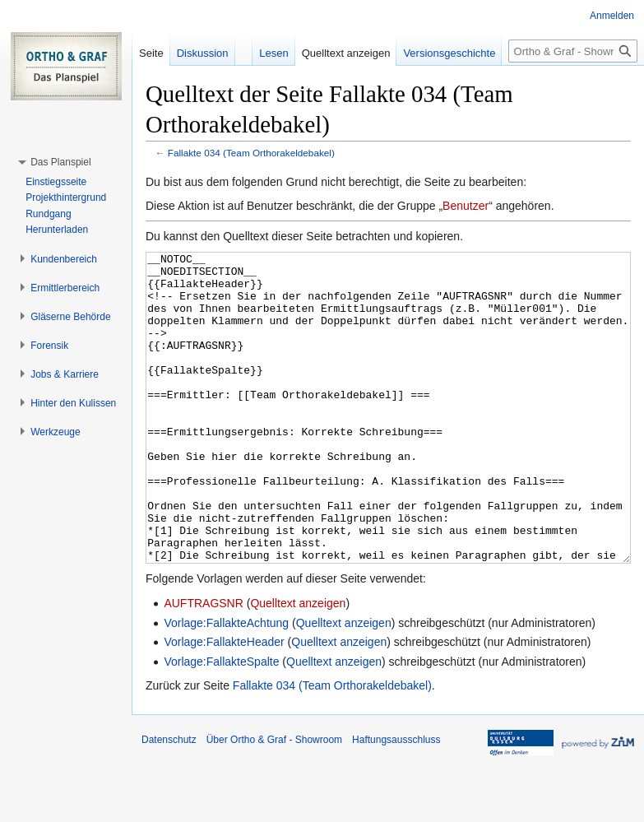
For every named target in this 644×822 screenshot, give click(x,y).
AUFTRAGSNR (203, 665)
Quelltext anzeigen (298, 665)
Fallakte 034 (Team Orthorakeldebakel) (251, 153)
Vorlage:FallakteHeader (224, 704)
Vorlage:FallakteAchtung (226, 685)
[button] (60, 162)
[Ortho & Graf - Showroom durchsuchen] (573, 51)
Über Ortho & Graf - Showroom (274, 801)
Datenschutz (169, 801)
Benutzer (466, 206)
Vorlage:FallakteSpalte (221, 723)
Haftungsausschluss (396, 801)
